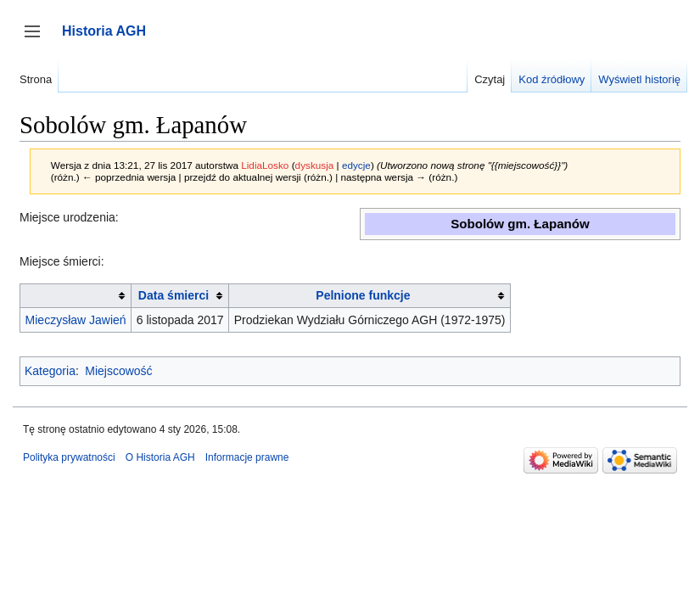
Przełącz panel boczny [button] (38, 39)
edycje (356, 165)
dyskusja (315, 165)
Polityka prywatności (69, 457)
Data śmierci (174, 295)
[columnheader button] (76, 296)
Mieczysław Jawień (76, 320)
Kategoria (50, 371)
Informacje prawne (247, 457)
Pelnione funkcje (363, 295)
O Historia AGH (160, 457)
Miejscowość (118, 371)
